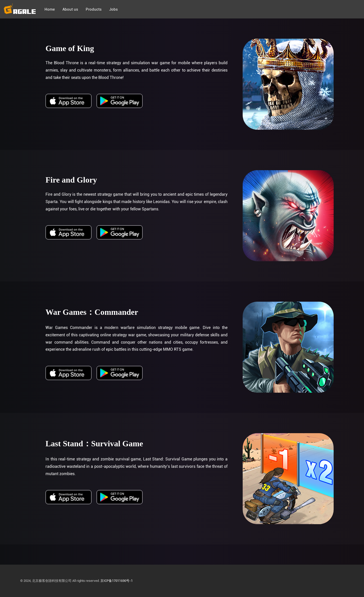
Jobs (113, 9)
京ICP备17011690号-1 (117, 581)
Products (94, 9)
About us (70, 9)
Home (50, 9)
